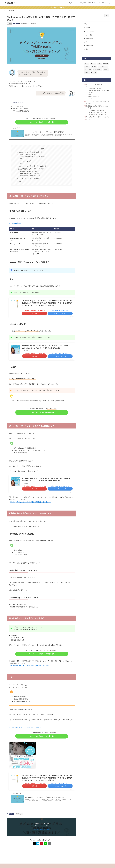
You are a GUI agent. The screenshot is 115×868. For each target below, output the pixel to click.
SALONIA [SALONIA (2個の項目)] (94, 68)
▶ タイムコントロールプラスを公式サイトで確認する (25, 727)
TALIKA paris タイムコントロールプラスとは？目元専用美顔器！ (45, 132)
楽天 (21, 159)
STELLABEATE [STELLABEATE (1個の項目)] (103, 68)
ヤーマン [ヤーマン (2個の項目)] (87, 74)
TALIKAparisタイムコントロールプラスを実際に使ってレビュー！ (31, 502)
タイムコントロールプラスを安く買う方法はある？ (32, 166)
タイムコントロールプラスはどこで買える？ (30, 152)
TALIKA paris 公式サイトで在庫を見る (42, 122)
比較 (87, 50)
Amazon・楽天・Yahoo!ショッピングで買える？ (33, 157)
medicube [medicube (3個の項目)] (106, 65)
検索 (107, 15)
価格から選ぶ (90, 39)
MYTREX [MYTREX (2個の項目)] (87, 68)
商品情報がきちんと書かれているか (30, 176)
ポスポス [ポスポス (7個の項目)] (106, 71)
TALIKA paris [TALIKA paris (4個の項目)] (88, 71)
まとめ (19, 181)
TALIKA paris (24, 23)
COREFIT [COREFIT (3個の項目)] (93, 65)
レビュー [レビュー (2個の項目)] (94, 74)
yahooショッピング (25, 161)
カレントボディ (90, 32)
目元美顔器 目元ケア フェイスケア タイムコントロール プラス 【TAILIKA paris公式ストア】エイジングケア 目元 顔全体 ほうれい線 (46, 347)
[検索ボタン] (109, 3)
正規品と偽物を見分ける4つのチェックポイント (31, 169)
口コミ (88, 43)
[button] (34, 844)
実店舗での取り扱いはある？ (28, 154)
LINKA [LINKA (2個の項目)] (99, 65)
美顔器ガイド (11, 3)
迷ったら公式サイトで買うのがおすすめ (29, 178)
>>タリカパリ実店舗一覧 (16, 223)
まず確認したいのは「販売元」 (28, 171)
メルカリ (22, 163)
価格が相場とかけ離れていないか (29, 173)
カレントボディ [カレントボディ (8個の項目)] (97, 71)
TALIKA (16, 23)
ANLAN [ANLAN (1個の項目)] (86, 65)
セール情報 (89, 35)
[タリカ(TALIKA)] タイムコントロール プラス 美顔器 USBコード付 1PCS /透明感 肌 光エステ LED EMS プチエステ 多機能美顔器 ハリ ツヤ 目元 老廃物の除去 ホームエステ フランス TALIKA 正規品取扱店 (47, 303)
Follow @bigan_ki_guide (42, 830)
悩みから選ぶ (90, 47)
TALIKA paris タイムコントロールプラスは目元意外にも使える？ (45, 797)
